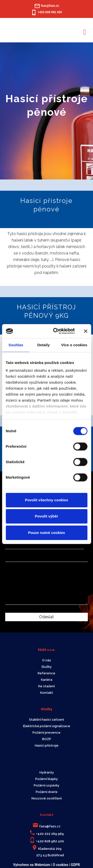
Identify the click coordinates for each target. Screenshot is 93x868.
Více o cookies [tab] (74, 345)
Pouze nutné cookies (46, 533)
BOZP (47, 739)
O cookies (61, 865)
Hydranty (47, 772)
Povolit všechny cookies (46, 500)
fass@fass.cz (50, 826)
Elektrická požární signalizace (47, 726)
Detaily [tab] (44, 345)
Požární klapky (46, 779)
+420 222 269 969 (50, 834)
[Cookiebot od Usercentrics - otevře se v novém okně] (55, 331)
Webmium (42, 865)
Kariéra (47, 680)
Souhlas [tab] (16, 345)
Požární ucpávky (46, 785)
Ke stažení (46, 686)
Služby (46, 667)
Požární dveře (47, 792)
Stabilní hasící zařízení (46, 720)
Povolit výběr (46, 516)
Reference (46, 673)
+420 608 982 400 (50, 841)
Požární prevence (46, 733)
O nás (47, 660)
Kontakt (47, 693)
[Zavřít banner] (86, 331)
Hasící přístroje (47, 745)
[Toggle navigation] (85, 31)
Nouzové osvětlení (47, 798)
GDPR (75, 865)
